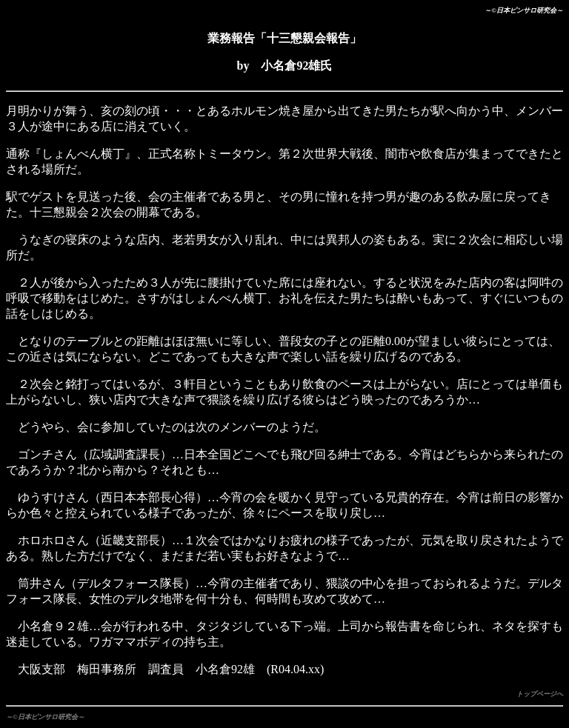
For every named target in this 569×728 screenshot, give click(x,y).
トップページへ (540, 694)
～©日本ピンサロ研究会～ (45, 717)
